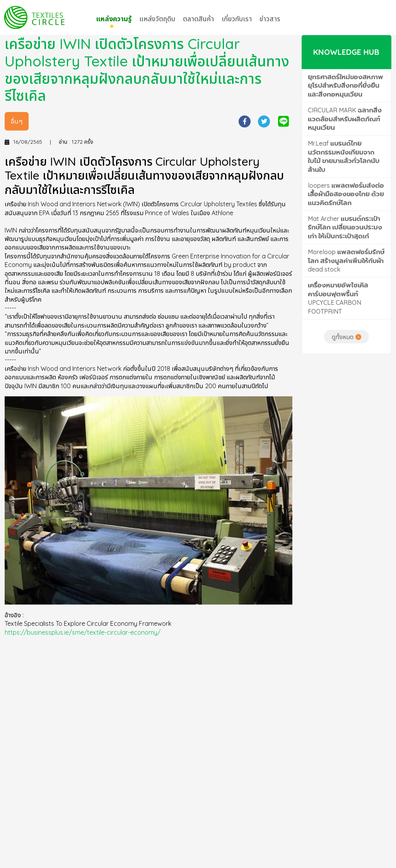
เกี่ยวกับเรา (237, 19)
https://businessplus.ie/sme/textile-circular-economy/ (83, 656)
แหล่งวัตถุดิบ (157, 19)
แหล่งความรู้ (114, 19)
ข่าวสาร (270, 19)
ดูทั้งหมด (343, 360)
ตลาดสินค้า (198, 19)
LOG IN (370, 17)
